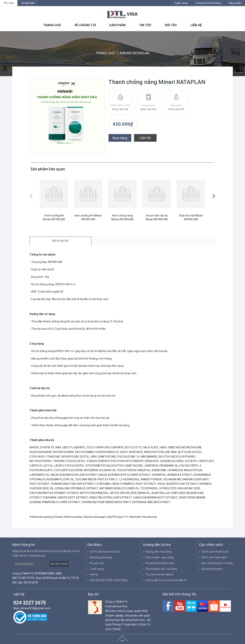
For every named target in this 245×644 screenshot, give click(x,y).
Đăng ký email (59, 564)
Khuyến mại (97, 563)
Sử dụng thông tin (212, 569)
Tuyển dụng (181, 3)
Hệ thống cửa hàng (101, 557)
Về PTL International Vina (105, 552)
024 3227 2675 (30, 603)
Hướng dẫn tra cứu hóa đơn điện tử (166, 580)
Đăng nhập (235, 3)
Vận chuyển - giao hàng (160, 557)
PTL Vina (9, 3)
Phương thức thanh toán (160, 563)
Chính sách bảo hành (214, 557)
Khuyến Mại (28, 3)
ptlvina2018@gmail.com (35, 608)
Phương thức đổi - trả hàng (161, 569)
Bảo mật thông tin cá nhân (217, 563)
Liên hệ (145, 138)
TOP (122, 641)
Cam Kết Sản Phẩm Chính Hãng (109, 580)
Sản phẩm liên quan (48, 169)
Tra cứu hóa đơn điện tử (160, 574)
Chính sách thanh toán (215, 552)
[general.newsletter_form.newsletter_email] (41, 564)
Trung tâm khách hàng (208, 3)
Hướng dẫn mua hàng (158, 552)
